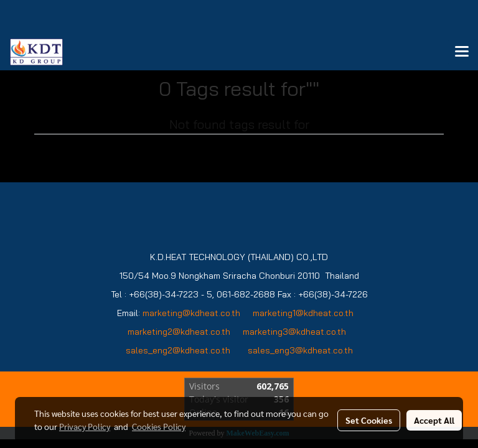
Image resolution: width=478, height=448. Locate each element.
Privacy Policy (85, 426)
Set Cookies (369, 420)
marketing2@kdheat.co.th (179, 332)
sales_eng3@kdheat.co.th (300, 350)
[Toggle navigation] (462, 52)
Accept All (434, 420)
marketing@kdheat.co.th (191, 313)
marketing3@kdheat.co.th (296, 332)
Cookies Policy (159, 426)
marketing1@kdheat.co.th (303, 313)
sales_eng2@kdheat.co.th (178, 350)
